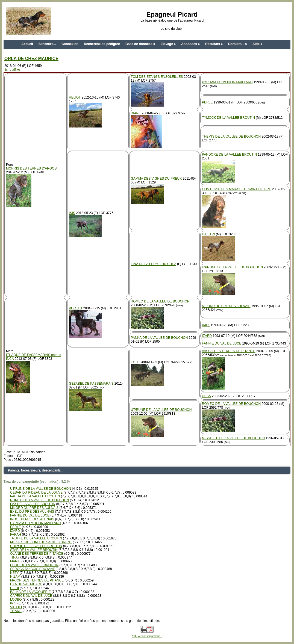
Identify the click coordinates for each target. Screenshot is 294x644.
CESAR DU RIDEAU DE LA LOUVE (36, 492)
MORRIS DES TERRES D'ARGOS (31, 168)
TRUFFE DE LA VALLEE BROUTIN (36, 538)
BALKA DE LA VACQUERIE (30, 592)
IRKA (206, 325)
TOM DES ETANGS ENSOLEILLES (157, 77)
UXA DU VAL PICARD (26, 584)
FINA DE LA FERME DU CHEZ (154, 264)
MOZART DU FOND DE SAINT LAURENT (41, 542)
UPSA (206, 396)
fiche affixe (12, 70)
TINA (14, 557)
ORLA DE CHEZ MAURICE (31, 59)
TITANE (16, 611)
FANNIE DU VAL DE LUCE (222, 343)
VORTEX (76, 308)
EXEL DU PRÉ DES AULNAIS (32, 512)
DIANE (136, 113)
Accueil (27, 44)
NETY (14, 573)
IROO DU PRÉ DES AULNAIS (32, 519)
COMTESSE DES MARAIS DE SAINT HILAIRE (236, 189)
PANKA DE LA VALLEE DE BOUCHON (159, 338)
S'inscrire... (47, 44)
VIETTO (16, 607)
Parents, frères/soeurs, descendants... (36, 470)
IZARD (207, 336)
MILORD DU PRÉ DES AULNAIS (226, 306)
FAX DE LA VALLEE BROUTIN (33, 504)
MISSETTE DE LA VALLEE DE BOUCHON (233, 438)
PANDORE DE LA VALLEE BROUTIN (229, 155)
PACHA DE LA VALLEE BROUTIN (35, 496)
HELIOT (75, 97)
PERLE (207, 102)
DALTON (208, 234)
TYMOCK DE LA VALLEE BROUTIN (228, 118)
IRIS (13, 603)
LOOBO (16, 600)
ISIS (72, 213)
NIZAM (15, 577)
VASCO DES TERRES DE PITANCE (229, 351)
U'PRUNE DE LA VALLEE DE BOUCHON (232, 267)
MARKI (15, 561)
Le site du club (171, 29)
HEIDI (14, 588)
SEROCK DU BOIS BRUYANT (32, 569)
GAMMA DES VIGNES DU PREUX (156, 179)
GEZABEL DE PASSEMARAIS (91, 384)
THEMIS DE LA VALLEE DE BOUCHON (231, 136)
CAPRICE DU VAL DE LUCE (31, 596)
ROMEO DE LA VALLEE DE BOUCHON (160, 301)
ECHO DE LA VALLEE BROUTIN (34, 565)
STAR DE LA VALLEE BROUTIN (34, 550)
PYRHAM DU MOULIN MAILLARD (227, 82)
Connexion (70, 44)
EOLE (135, 362)
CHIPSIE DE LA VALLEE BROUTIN (36, 546)
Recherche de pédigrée (102, 44)
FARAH (16, 535)
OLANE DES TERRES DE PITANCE (37, 554)
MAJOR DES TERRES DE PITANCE (37, 580)
